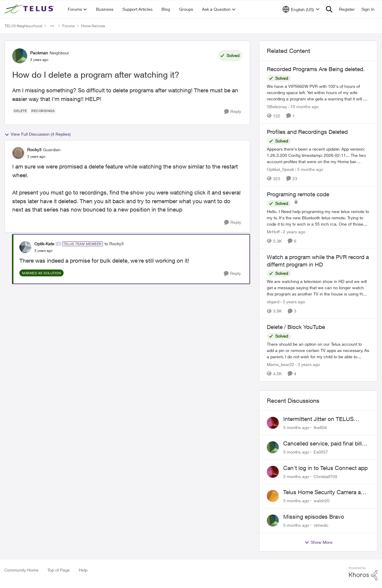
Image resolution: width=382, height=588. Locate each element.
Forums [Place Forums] (68, 26)
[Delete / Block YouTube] (318, 350)
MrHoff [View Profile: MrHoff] (273, 232)
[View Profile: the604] (273, 423)
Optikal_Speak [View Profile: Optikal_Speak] (280, 169)
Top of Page (59, 570)
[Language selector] (301, 9)
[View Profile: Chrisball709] (273, 472)
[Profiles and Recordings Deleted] (318, 155)
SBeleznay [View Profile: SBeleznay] (277, 107)
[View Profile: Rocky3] (18, 153)
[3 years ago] (293, 302)
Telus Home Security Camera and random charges (325, 492)
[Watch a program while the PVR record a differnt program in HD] (318, 288)
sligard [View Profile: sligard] (273, 302)
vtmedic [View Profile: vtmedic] (321, 525)
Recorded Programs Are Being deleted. (316, 69)
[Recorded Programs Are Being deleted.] (318, 92)
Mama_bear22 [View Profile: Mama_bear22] (281, 364)
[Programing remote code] (318, 218)
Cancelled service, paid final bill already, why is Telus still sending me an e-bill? (325, 444)
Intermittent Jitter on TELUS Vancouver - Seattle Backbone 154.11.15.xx (321, 419)
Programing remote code (298, 194)
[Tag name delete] (20, 111)
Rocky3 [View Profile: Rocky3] (34, 150)
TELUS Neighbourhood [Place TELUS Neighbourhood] (23, 26)
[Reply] (233, 112)
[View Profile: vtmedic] (273, 520)
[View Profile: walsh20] (273, 496)
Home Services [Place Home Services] (93, 26)
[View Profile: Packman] (20, 56)
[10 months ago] (304, 107)
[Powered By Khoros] (363, 574)
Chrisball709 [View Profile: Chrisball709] (325, 476)
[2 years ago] (293, 232)
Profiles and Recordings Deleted (307, 132)
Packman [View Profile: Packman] (39, 53)
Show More (318, 542)
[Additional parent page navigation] (52, 26)
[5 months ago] (309, 169)
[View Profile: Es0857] (273, 447)
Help (83, 570)
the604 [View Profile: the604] (320, 427)
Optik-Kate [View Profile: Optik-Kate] (44, 244)
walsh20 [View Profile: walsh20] (322, 501)
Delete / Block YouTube (296, 327)
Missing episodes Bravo (314, 517)
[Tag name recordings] (43, 111)
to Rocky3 (114, 244)
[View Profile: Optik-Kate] (25, 247)
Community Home (21, 570)
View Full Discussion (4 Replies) (38, 134)
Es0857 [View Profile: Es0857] (321, 452)
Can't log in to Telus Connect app (325, 468)
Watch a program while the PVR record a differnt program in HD (318, 261)
